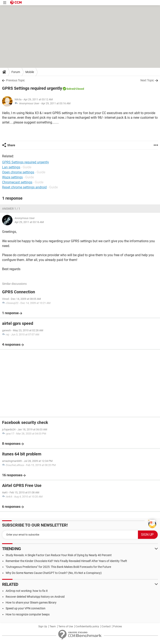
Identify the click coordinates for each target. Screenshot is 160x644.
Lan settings (11, 167)
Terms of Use (66, 626)
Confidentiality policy (87, 626)
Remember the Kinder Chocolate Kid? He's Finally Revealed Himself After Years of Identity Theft (66, 561)
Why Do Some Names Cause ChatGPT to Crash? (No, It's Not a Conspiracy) (54, 573)
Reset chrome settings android (24, 187)
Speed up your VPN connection (26, 608)
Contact (106, 626)
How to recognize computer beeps (28, 614)
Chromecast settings (17, 182)
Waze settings (12, 177)
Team (53, 626)
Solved (71, 89)
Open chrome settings (18, 172)
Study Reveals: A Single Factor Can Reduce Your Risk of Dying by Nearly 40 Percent (59, 555)
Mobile (30, 72)
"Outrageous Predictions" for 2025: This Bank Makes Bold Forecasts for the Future (58, 567)
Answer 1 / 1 (11, 209)
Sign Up (43, 626)
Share (11, 145)
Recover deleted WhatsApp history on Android (35, 597)
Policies (117, 626)
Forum (16, 72)
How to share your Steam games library (31, 602)
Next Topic (147, 80)
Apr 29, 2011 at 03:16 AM (56, 103)
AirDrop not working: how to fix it (27, 591)
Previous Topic (15, 80)
